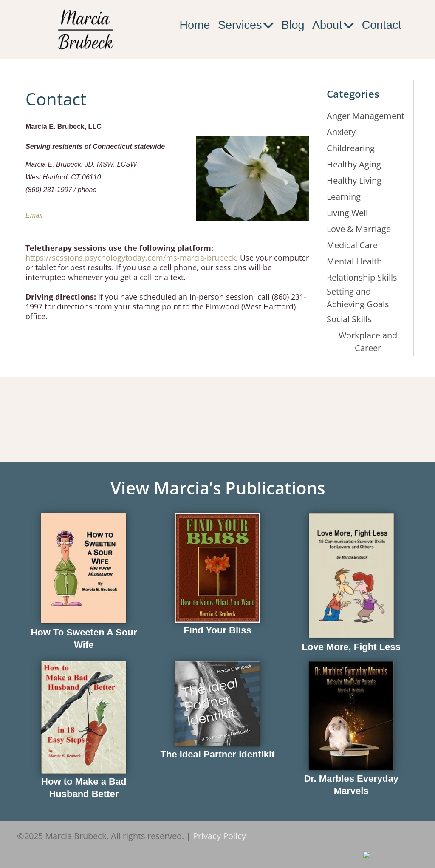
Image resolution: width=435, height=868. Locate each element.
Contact (382, 25)
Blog (293, 25)
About (333, 25)
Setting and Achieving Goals (358, 298)
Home (195, 25)
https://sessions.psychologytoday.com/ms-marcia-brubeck (131, 258)
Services (246, 25)
